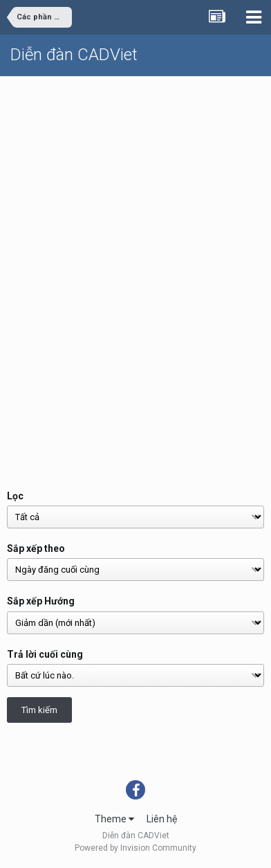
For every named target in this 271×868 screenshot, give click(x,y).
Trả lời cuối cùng (45, 654)
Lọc (15, 496)
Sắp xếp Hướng (41, 601)
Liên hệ (162, 819)
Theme (114, 819)
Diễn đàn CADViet (74, 55)
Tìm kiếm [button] (39, 710)
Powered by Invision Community (135, 848)
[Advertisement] (135, 219)
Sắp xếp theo (36, 548)
